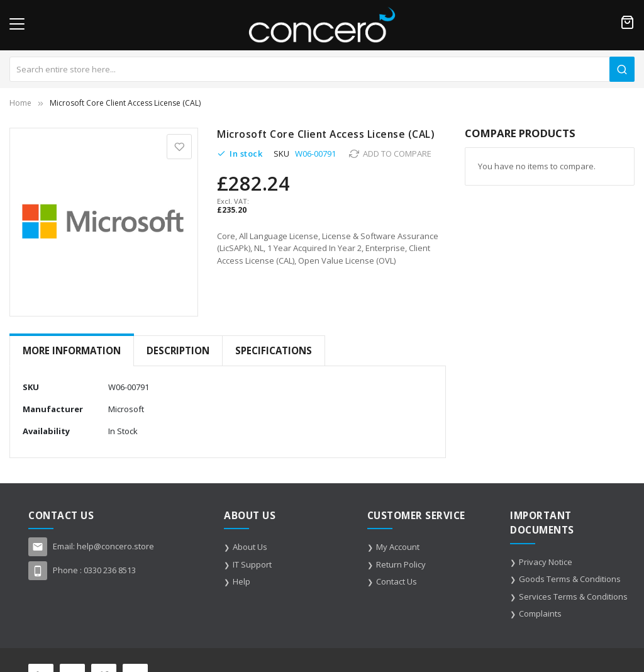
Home (20, 103)
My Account (398, 547)
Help (241, 581)
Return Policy (401, 564)
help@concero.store (115, 546)
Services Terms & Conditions (573, 596)
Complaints (540, 613)
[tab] (72, 351)
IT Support (252, 564)
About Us (250, 547)
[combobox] (322, 69)
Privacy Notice (546, 562)
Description (178, 350)
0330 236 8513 (110, 570)
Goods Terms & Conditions (570, 579)
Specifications (274, 350)
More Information (72, 350)
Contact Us (397, 581)
